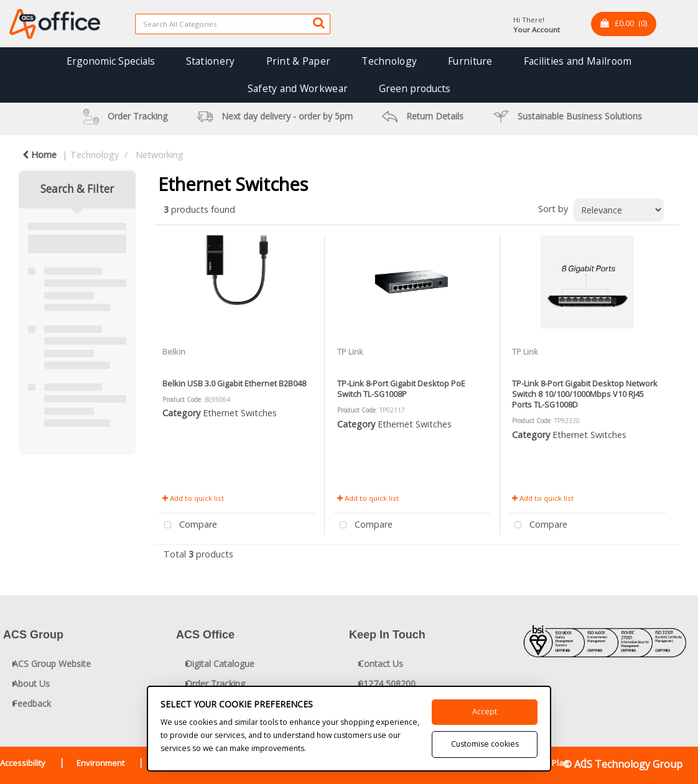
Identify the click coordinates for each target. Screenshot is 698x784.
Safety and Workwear (298, 88)
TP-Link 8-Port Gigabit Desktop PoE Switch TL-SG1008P (401, 389)
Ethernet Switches (240, 413)
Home (40, 155)
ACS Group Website (52, 664)
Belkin (174, 352)
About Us (31, 684)
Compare (188, 525)
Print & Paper (299, 61)
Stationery (211, 61)
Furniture (470, 61)
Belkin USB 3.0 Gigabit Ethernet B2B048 (234, 383)
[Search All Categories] (233, 24)
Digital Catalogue (220, 664)
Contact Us (381, 664)
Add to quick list (193, 498)
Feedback (32, 703)
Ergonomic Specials (111, 61)
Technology (389, 61)
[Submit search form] (319, 22)
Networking (160, 155)
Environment (100, 763)
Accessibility (23, 763)
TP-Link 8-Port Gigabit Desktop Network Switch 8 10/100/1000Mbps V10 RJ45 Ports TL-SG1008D (585, 394)
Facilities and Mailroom (578, 61)
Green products (415, 88)
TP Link (350, 352)
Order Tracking (215, 684)
